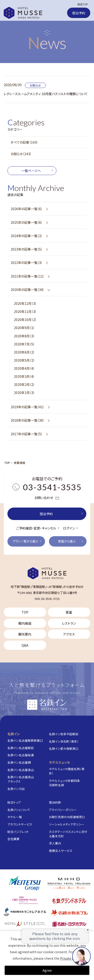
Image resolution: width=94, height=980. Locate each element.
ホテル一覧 (15, 817)
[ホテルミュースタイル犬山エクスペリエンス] (25, 924)
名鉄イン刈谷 (16, 789)
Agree (47, 970)
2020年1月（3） (24, 393)
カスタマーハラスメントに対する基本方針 (68, 834)
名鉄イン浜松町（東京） (64, 741)
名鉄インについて (19, 810)
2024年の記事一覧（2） (27, 236)
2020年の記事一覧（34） (28, 290)
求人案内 (55, 843)
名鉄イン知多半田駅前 (64, 734)
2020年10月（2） (25, 320)
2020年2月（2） (24, 384)
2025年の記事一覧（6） (27, 222)
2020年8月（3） (24, 336)
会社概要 (13, 839)
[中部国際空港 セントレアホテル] (25, 912)
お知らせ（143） (21, 154)
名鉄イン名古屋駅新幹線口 (25, 740)
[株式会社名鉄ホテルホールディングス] (69, 883)
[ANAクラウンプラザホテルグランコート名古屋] (25, 900)
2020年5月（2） (24, 360)
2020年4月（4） (24, 368)
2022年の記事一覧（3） (27, 263)
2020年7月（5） (24, 344)
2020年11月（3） (25, 312)
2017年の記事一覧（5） (27, 434)
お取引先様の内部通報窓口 (67, 817)
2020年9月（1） (24, 328)
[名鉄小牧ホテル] (69, 912)
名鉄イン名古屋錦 (19, 762)
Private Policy (71, 958)
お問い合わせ (47, 498)
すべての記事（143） (24, 142)
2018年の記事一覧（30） (28, 420)
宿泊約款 (55, 802)
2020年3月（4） (24, 376)
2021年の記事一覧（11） (28, 276)
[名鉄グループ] (25, 883)
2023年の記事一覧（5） (27, 249)
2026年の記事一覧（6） (27, 209)
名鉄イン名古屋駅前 (21, 748)
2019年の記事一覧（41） (28, 407)
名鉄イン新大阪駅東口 (64, 749)
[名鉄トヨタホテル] (69, 924)
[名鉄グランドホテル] (69, 901)
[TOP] (47, 573)
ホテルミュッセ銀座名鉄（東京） (67, 771)
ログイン (69, 528)
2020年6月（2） (24, 352)
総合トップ (14, 802)
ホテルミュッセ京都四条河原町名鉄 (64, 783)
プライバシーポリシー (63, 810)
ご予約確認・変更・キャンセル (36, 528)
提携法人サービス (61, 851)
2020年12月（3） (25, 303)
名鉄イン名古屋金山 (21, 770)
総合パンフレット (18, 832)
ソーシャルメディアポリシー (67, 824)
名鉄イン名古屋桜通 (21, 755)
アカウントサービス (20, 824)
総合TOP (83, 4)
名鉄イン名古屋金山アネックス (21, 779)
